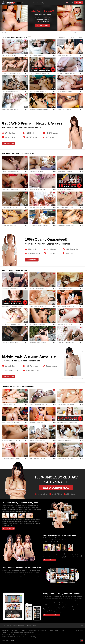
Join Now (79, 3)
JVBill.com (4, 635)
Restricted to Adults (13, 641)
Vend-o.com (10, 635)
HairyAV (4, 33)
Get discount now (56, 488)
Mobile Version (79, 631)
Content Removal (33, 631)
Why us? (29, 626)
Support (35, 626)
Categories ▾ (37, 3)
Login (81, 626)
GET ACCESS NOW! (42, 26)
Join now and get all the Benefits (52, 615)
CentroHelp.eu (24, 635)
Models (15, 626)
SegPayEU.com (17, 635)
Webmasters (43, 631)
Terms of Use (5, 631)
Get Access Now (9, 143)
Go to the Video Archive (8, 529)
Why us (44, 3)
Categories (21, 626)
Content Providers (54, 631)
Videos (24, 3)
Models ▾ (29, 3)
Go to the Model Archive (50, 560)
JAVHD (63, 631)
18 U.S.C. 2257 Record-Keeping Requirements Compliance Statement (18, 633)
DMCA (23, 631)
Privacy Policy (15, 631)
